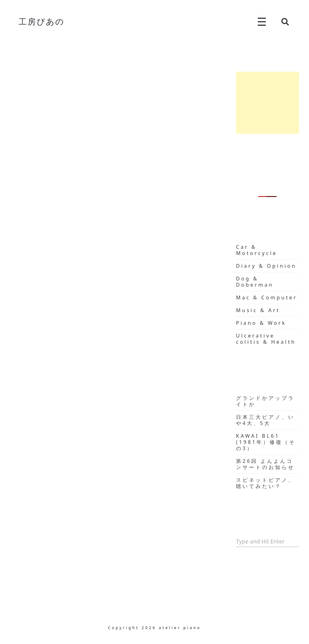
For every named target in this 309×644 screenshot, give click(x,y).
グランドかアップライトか (265, 401)
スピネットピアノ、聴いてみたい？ (265, 483)
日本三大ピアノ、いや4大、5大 (265, 420)
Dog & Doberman (255, 282)
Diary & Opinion (266, 266)
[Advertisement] (268, 103)
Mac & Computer (267, 297)
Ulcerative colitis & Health (266, 339)
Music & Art (258, 310)
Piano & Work (261, 323)
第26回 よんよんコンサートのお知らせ (265, 464)
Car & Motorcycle (257, 250)
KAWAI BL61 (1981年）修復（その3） (266, 442)
